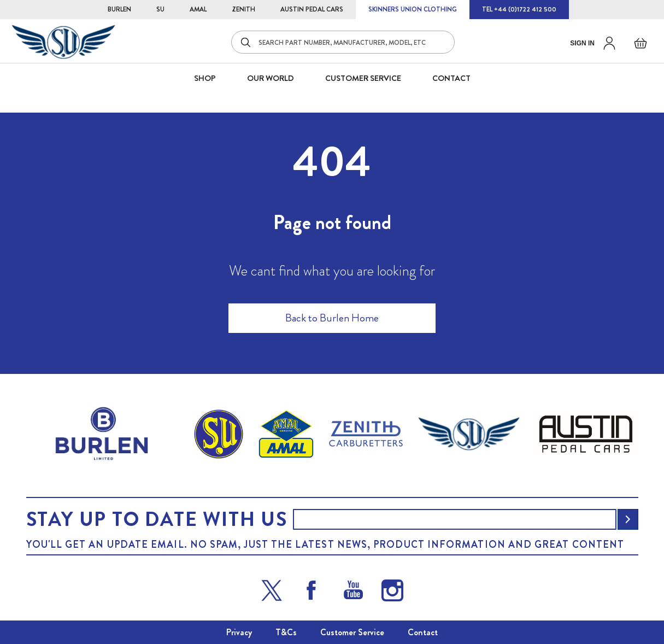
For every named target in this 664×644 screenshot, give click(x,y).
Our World (271, 78)
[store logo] (63, 42)
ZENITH (243, 9)
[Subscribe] (628, 519)
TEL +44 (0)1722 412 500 (519, 9)
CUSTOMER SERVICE (363, 78)
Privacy (239, 632)
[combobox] (343, 42)
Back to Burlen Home (332, 318)
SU (160, 9)
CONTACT (451, 78)
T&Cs (286, 632)
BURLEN (119, 9)
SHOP (205, 78)
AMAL (198, 9)
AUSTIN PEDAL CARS (312, 9)
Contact (423, 632)
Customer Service (352, 632)
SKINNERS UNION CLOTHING (413, 9)
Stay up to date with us (157, 519)
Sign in (582, 43)
